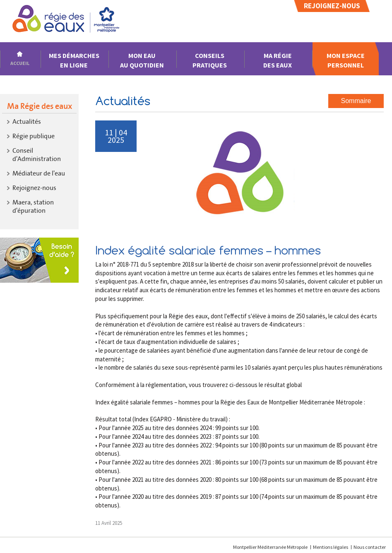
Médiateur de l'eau (39, 173)
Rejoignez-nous (332, 6)
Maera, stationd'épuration (33, 206)
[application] (371, 532)
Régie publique (34, 136)
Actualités (27, 121)
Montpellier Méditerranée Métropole (271, 547)
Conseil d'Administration (37, 155)
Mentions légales (331, 547)
